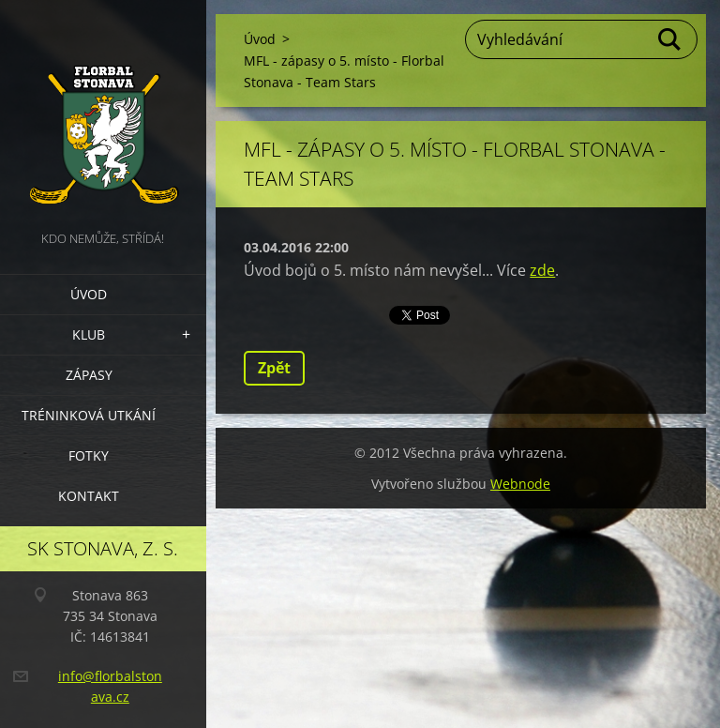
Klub (89, 334)
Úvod (89, 294)
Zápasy (89, 375)
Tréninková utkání (89, 415)
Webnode (520, 484)
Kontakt (89, 496)
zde (542, 270)
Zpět (274, 368)
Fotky (89, 455)
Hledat (670, 39)
